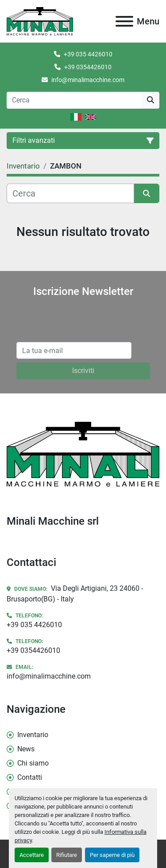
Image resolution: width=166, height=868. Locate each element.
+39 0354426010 (88, 67)
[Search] (74, 100)
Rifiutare (67, 855)
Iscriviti (83, 371)
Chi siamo (33, 763)
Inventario (33, 735)
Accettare (32, 855)
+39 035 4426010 (88, 54)
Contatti (30, 777)
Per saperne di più (112, 855)
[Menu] (124, 21)
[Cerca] (70, 193)
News (26, 749)
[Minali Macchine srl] (83, 454)
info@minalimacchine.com (88, 80)
